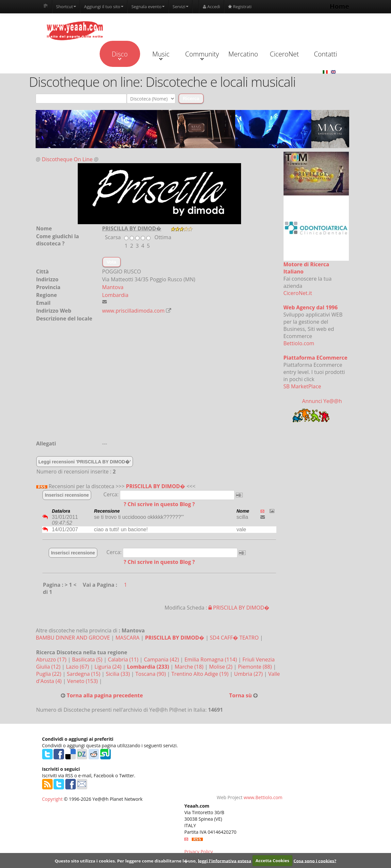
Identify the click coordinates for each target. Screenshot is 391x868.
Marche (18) (190, 667)
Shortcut (66, 7)
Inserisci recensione (67, 495)
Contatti (326, 54)
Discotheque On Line (67, 159)
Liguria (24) (108, 667)
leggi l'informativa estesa (225, 860)
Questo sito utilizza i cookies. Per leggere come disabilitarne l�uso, (126, 860)
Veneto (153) (83, 681)
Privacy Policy (198, 852)
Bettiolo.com (299, 343)
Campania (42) (162, 659)
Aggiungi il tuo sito (104, 7)
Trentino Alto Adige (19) (201, 674)
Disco (120, 55)
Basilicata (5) (88, 659)
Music (161, 55)
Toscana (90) (151, 674)
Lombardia (115, 295)
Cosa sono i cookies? (315, 860)
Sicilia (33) (119, 674)
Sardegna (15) (84, 674)
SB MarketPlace (302, 386)
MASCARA (127, 638)
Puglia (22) (49, 674)
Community (202, 55)
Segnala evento (148, 7)
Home (339, 6)
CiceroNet (284, 54)
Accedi (212, 7)
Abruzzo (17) (52, 659)
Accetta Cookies (272, 860)
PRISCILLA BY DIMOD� (156, 486)
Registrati (240, 7)
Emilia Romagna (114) (212, 659)
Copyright (52, 799)
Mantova (113, 287)
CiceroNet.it (298, 293)
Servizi (180, 7)
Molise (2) (221, 667)
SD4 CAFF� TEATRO (234, 638)
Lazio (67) (78, 667)
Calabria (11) (124, 659)
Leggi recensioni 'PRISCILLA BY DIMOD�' (85, 462)
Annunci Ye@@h (322, 401)
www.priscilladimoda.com (133, 311)
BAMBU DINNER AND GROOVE (73, 638)
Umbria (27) (249, 674)
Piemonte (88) (256, 667)
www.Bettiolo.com (263, 797)
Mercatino (243, 54)
